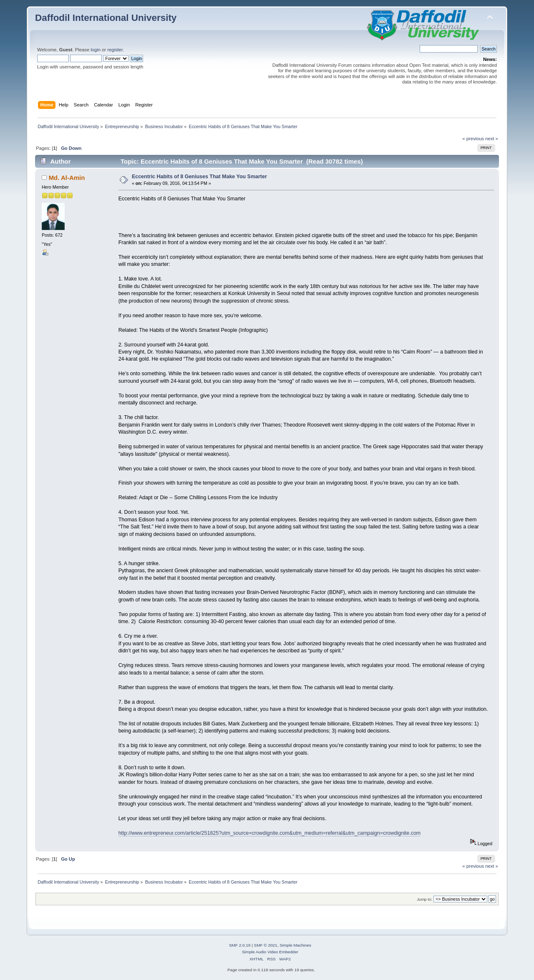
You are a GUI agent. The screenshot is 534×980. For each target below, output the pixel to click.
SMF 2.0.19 (240, 945)
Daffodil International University (106, 18)
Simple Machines (295, 945)
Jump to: (424, 899)
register (115, 50)
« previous (473, 139)
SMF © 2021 (266, 945)
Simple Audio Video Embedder (270, 952)
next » (492, 139)
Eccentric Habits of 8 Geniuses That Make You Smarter (199, 177)
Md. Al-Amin (67, 178)
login (96, 50)
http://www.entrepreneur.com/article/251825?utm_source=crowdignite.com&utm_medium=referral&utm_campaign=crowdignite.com (270, 833)
